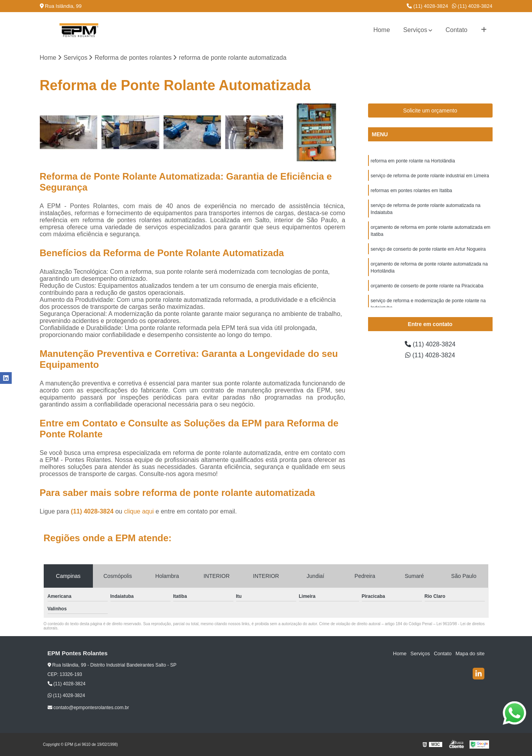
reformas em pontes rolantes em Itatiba (412, 191)
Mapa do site (470, 653)
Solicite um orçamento (430, 111)
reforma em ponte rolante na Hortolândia (413, 161)
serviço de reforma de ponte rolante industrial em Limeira (430, 176)
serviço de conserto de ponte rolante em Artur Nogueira (428, 249)
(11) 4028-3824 (427, 6)
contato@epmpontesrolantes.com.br (88, 708)
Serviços (415, 30)
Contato (456, 30)
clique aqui (139, 511)
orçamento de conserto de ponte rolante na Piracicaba (427, 286)
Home (382, 30)
